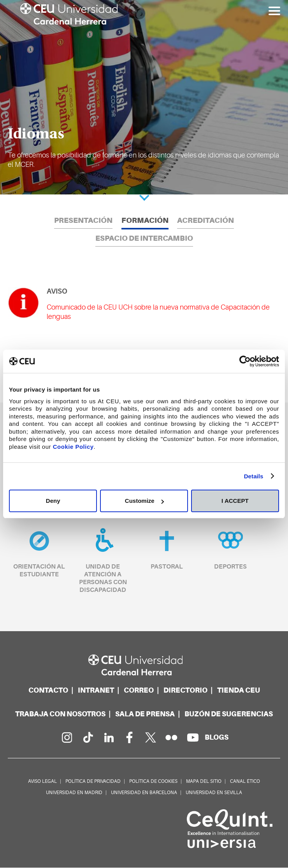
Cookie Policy (73, 447)
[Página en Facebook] (130, 738)
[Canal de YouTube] (193, 738)
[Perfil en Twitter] (151, 738)
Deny (53, 501)
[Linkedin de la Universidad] (109, 738)
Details (254, 476)
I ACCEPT (235, 501)
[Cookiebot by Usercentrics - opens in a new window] (245, 361)
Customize (144, 501)
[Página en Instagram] (67, 738)
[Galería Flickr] (172, 738)
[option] (144, 97)
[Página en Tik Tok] (88, 738)
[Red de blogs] (217, 738)
